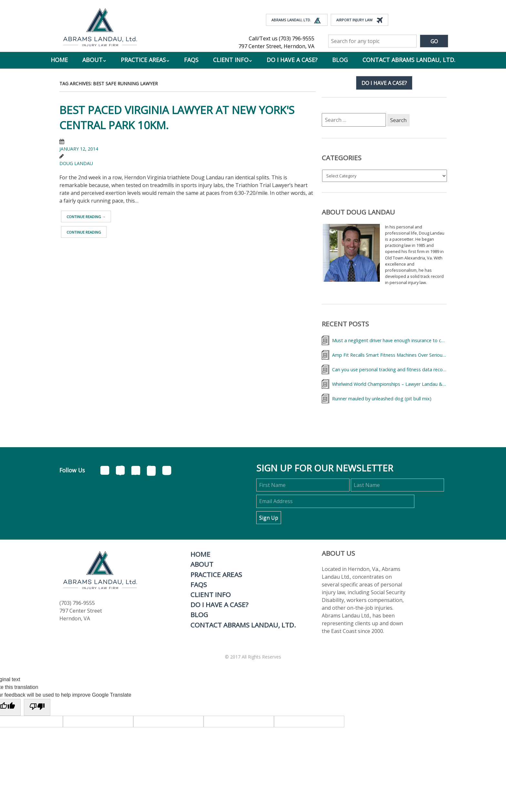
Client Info (231, 60)
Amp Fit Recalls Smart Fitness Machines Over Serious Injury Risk (389, 355)
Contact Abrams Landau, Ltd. (409, 60)
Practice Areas (143, 60)
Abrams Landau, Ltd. (297, 20)
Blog (340, 60)
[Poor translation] (37, 707)
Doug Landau (76, 163)
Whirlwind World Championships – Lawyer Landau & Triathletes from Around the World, (389, 384)
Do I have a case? (384, 83)
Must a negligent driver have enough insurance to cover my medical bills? (389, 340)
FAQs (191, 60)
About (92, 60)
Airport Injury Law (359, 20)
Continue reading (86, 217)
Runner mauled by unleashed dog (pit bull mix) (382, 399)
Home (59, 60)
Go (434, 41)
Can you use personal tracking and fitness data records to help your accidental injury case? (389, 369)
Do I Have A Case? (292, 60)
